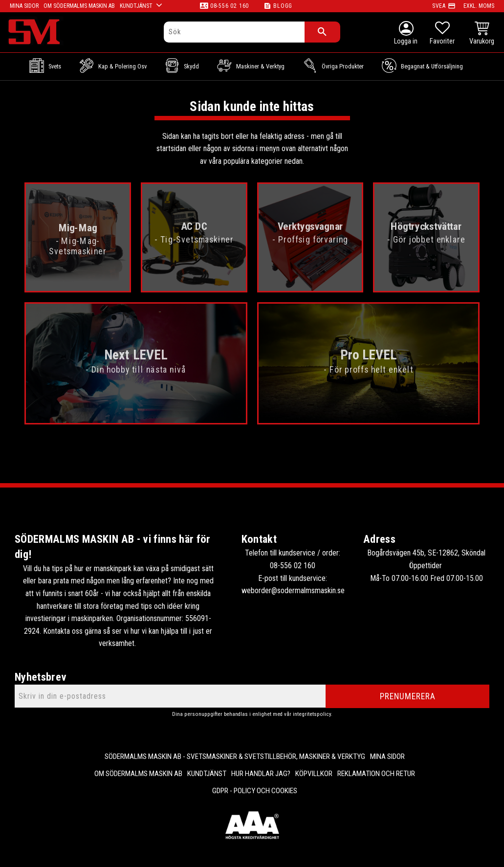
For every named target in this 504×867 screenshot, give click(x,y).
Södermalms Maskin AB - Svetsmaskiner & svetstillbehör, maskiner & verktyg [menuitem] (235, 756)
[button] (442, 34)
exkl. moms (479, 6)
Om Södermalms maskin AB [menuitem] (138, 774)
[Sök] (322, 32)
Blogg (283, 6)
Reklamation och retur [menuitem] (376, 774)
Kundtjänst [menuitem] (207, 774)
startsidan (171, 148)
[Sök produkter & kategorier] (234, 32)
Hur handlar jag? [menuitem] (261, 774)
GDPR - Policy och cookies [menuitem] (255, 791)
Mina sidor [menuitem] (387, 756)
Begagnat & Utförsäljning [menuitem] (432, 66)
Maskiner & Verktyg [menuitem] (260, 66)
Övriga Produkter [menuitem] (343, 66)
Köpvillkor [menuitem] (314, 774)
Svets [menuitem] (55, 66)
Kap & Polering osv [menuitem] (122, 66)
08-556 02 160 (230, 6)
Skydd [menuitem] (191, 66)
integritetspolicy (312, 714)
